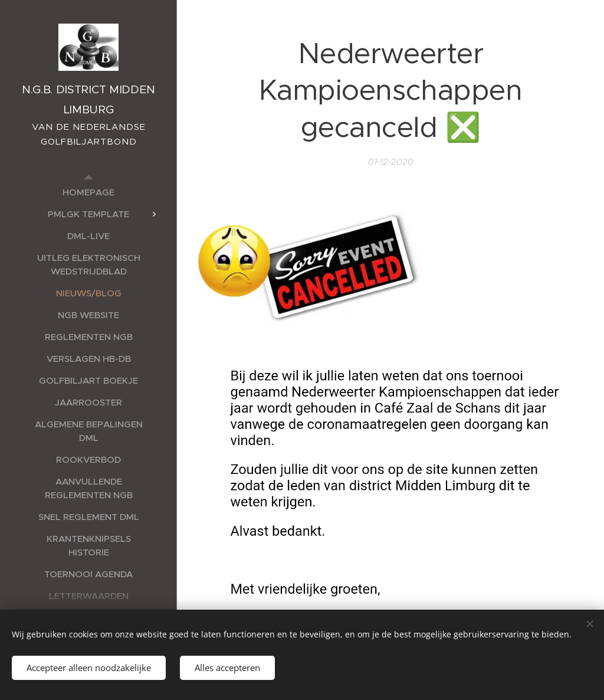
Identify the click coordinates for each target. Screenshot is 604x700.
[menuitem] (88, 192)
